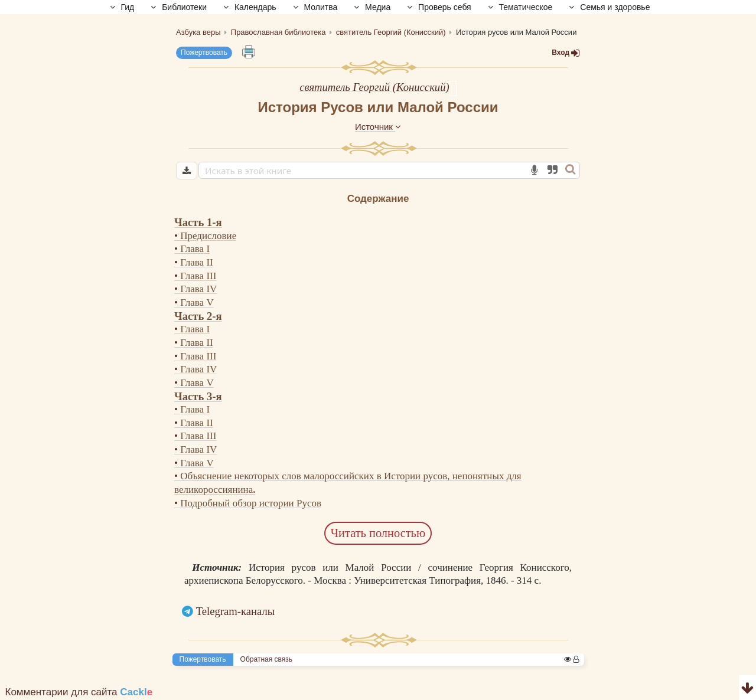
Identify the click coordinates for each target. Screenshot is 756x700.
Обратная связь (266, 659)
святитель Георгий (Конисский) (374, 87)
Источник (378, 127)
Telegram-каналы (236, 611)
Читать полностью (378, 533)
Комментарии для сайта (79, 692)
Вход (566, 53)
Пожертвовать (204, 53)
